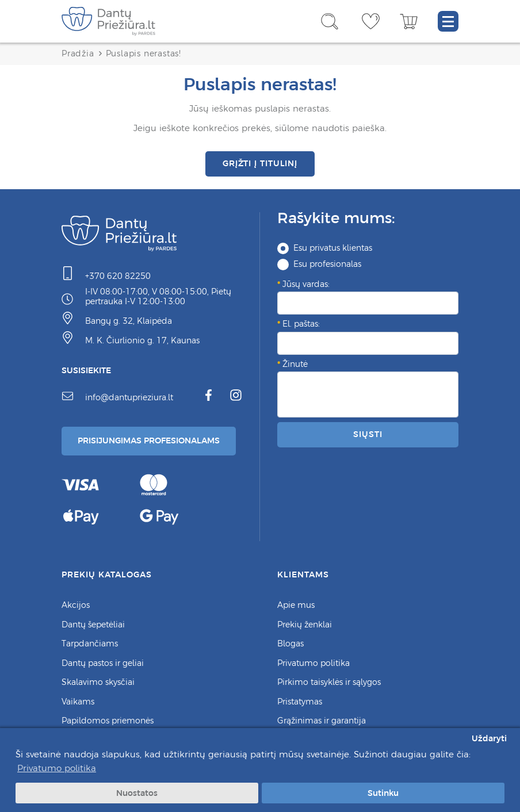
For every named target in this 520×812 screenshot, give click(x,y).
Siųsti (368, 434)
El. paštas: (301, 324)
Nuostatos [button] (137, 793)
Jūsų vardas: (306, 284)
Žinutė (295, 364)
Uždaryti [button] (489, 738)
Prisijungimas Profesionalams (149, 441)
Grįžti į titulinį (260, 163)
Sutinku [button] (383, 793)
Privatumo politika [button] (57, 768)
